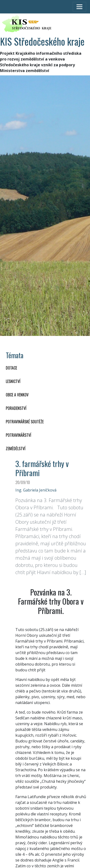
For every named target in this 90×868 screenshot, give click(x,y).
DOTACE (11, 368)
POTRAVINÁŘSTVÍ (18, 435)
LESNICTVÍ (13, 381)
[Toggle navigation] (79, 7)
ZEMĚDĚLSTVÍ (16, 449)
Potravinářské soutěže (25, 422)
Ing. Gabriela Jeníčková (36, 490)
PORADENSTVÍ (16, 408)
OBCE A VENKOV (17, 395)
